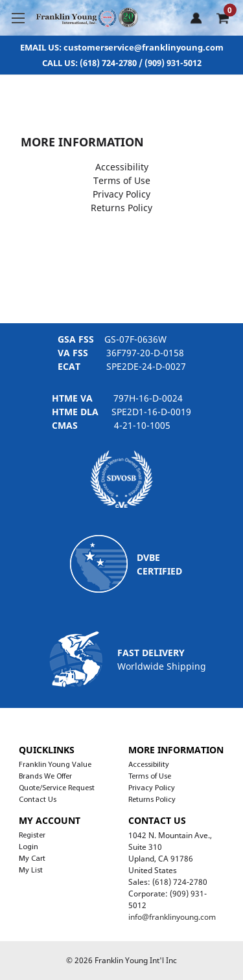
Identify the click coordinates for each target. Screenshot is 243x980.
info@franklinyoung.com (172, 917)
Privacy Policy (121, 194)
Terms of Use (122, 180)
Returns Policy (121, 208)
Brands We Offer (45, 777)
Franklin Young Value (55, 765)
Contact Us (38, 800)
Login (29, 847)
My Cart (32, 859)
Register (32, 836)
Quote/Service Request (57, 788)
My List (31, 871)
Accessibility (122, 167)
